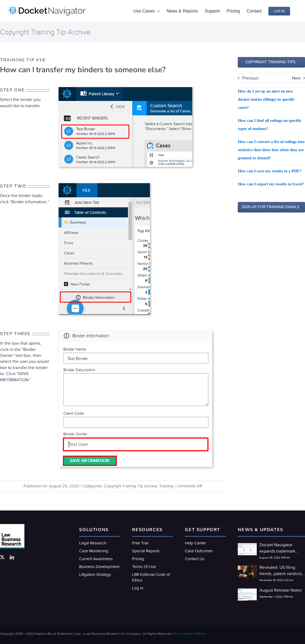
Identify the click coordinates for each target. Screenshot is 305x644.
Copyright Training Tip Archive (131, 486)
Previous (250, 78)
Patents (201, 634)
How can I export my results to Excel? (271, 184)
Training (166, 486)
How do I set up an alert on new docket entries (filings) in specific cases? (266, 99)
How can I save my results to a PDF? (270, 171)
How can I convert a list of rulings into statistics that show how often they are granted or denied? (271, 150)
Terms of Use (183, 634)
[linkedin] (12, 557)
